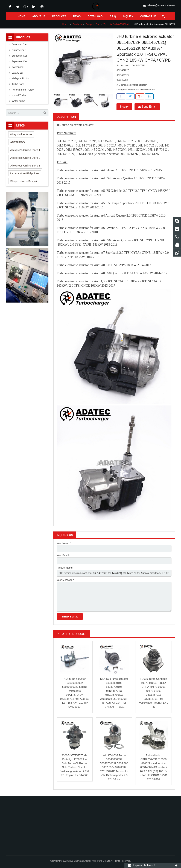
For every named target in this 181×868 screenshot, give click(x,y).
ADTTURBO (18, 142)
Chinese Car (19, 50)
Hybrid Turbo (19, 95)
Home (65, 24)
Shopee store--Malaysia (24, 181)
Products (77, 24)
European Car (93, 24)
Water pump (18, 101)
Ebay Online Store (21, 134)
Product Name (65, 568)
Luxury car (17, 73)
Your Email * (64, 555)
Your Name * (64, 543)
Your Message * (65, 580)
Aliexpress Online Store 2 (25, 158)
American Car (19, 44)
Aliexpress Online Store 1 (25, 150)
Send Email (147, 107)
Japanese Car (19, 61)
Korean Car (18, 67)
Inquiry (124, 107)
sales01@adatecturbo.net (161, 5)
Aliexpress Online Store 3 (25, 166)
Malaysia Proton (21, 78)
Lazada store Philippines (25, 173)
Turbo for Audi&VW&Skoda (117, 24)
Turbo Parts (18, 84)
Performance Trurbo (23, 90)
